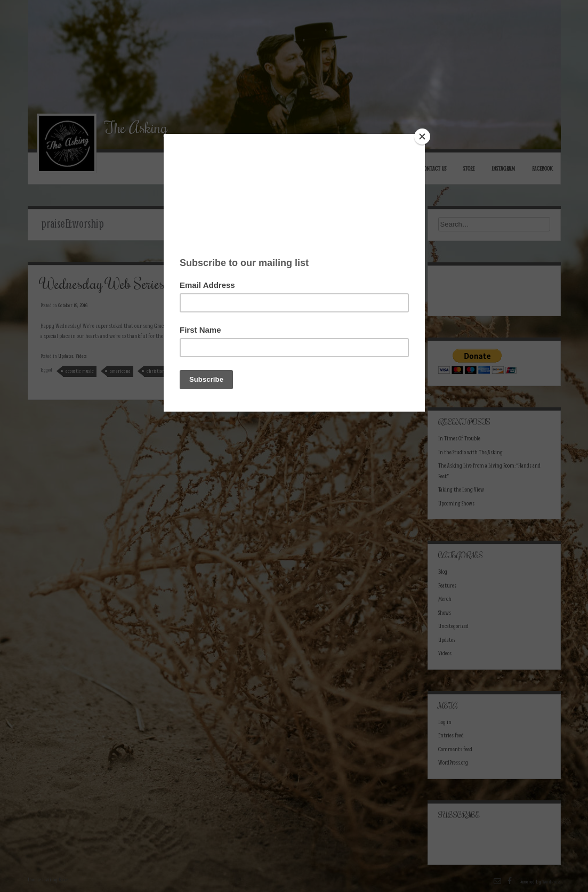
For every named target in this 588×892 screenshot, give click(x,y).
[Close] (422, 136)
